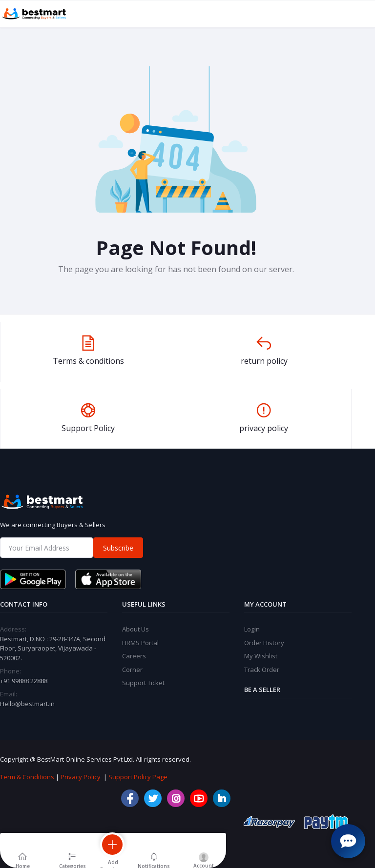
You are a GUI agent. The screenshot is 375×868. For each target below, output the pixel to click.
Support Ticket (143, 683)
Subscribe (118, 548)
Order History (264, 643)
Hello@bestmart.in (27, 704)
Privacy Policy (81, 777)
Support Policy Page (138, 777)
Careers (134, 656)
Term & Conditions (27, 777)
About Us (135, 629)
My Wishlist (261, 656)
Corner (132, 670)
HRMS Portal (140, 643)
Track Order (262, 670)
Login (252, 629)
